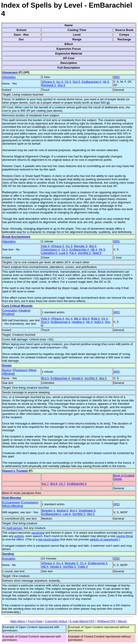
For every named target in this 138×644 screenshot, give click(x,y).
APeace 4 (58, 319)
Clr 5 (68, 82)
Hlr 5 (106, 82)
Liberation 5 (50, 253)
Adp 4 (46, 319)
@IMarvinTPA (106, 621)
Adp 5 (46, 246)
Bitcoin (123, 621)
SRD (116, 77)
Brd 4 (93, 246)
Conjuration (10, 310)
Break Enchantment (16, 237)
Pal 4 (73, 253)
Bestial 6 (62, 510)
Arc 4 (69, 319)
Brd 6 (54, 484)
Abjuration (9, 77)
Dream (7, 365)
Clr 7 (62, 484)
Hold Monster (12, 498)
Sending (8, 554)
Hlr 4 (89, 322)
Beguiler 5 (81, 246)
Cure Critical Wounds (17, 306)
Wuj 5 (103, 378)
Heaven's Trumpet (15, 471)
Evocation (9, 558)
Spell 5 (97, 253)
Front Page (35, 621)
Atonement (10, 72)
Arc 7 (45, 484)
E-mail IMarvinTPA (82, 621)
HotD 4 (98, 322)
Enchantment (11, 502)
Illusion (7, 370)
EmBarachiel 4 (92, 82)
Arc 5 (59, 82)
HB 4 (94, 249)
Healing (24, 310)
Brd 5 (45, 378)
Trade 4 (83, 567)
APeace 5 (48, 82)
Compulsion (30, 502)
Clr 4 (105, 319)
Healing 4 (78, 322)
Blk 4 (78, 319)
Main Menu (18, 621)
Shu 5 (61, 85)
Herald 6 (77, 378)
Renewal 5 (49, 85)
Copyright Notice (56, 621)
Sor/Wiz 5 (84, 253)
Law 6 (67, 514)
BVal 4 (95, 319)
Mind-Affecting (13, 506)
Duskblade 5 (87, 510)
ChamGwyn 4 (51, 249)
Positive (8, 314)
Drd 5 (77, 82)
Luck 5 (63, 253)
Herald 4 (56, 567)
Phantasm (20, 370)
